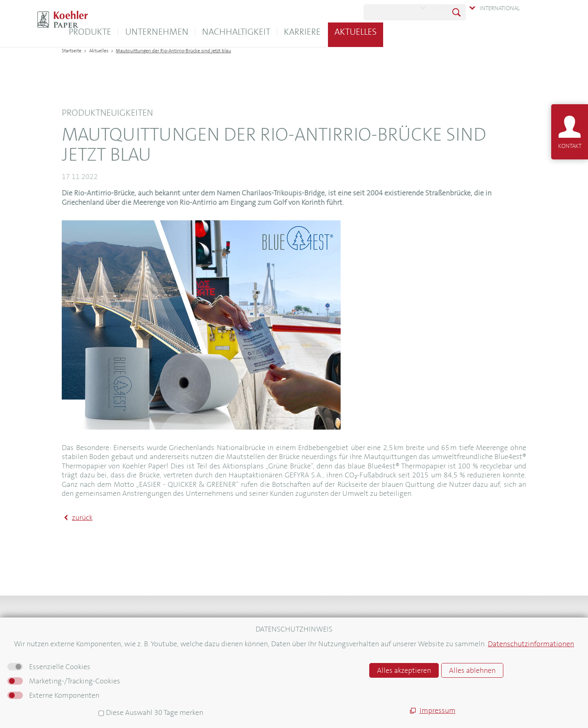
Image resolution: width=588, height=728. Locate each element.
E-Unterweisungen (209, 645)
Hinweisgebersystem (334, 679)
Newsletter (77, 664)
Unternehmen (243, 32)
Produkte (176, 32)
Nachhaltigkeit (322, 32)
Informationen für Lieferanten (104, 685)
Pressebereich (81, 675)
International (500, 8)
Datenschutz (322, 668)
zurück (82, 518)
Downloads (78, 644)
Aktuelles (441, 32)
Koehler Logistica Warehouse (223, 633)
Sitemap (316, 633)
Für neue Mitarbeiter (91, 696)
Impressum (321, 645)
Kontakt (73, 633)
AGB (311, 656)
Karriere (388, 32)
